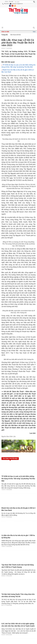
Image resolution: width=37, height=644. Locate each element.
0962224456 (6, 4)
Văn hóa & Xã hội (15, 35)
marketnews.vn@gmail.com (16, 4)
